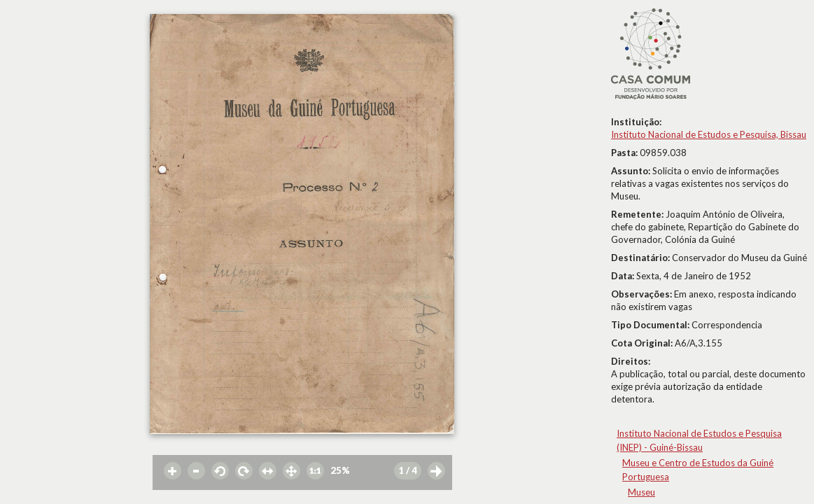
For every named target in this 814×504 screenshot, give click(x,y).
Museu (641, 492)
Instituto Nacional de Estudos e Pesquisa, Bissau (709, 134)
